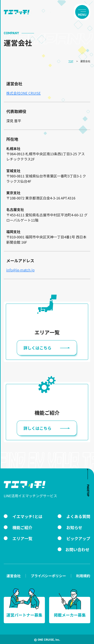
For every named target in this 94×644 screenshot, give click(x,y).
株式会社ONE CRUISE (23, 93)
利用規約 (83, 576)
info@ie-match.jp (20, 270)
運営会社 (14, 576)
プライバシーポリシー (48, 576)
